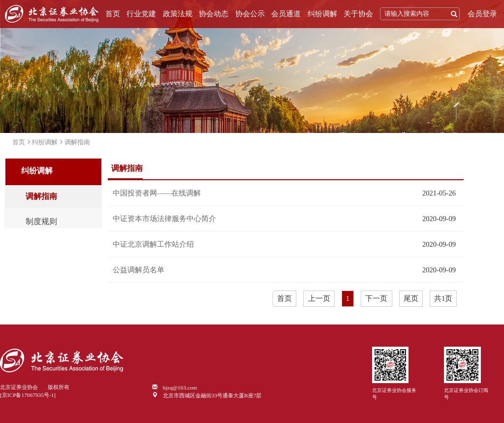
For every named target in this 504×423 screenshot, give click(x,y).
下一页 (376, 298)
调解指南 (77, 142)
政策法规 (178, 14)
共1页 (443, 298)
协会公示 (250, 14)
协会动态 (214, 14)
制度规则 (41, 222)
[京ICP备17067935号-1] (28, 395)
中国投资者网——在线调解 (157, 193)
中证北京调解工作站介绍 (153, 244)
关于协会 (358, 14)
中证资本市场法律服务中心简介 (164, 219)
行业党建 (141, 14)
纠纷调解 (322, 14)
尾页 (411, 298)
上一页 (319, 298)
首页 (113, 14)
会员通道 (286, 14)
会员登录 (482, 14)
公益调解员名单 (139, 270)
